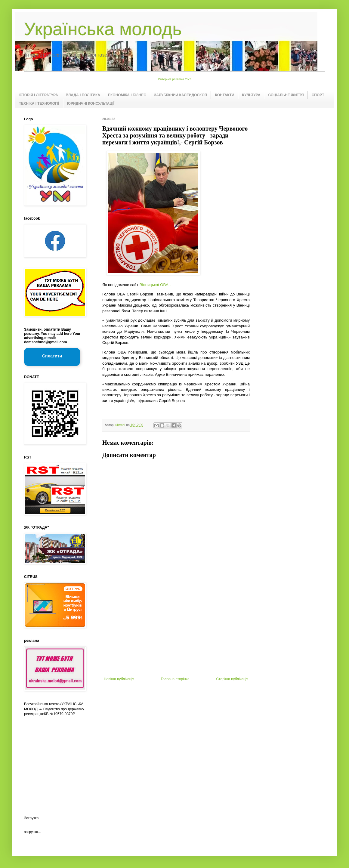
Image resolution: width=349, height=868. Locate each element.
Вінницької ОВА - (155, 285)
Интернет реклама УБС (175, 79)
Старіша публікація (232, 679)
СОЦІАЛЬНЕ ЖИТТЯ (286, 95)
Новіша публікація (119, 679)
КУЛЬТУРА (251, 95)
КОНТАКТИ (224, 95)
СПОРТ (318, 95)
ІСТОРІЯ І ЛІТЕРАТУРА (38, 95)
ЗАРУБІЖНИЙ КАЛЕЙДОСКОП (181, 95)
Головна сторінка (175, 679)
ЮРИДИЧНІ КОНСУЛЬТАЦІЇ (91, 103)
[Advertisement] (176, 632)
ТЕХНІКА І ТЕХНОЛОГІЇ (39, 103)
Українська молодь (103, 29)
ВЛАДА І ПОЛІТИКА (83, 95)
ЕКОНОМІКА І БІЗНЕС (127, 95)
